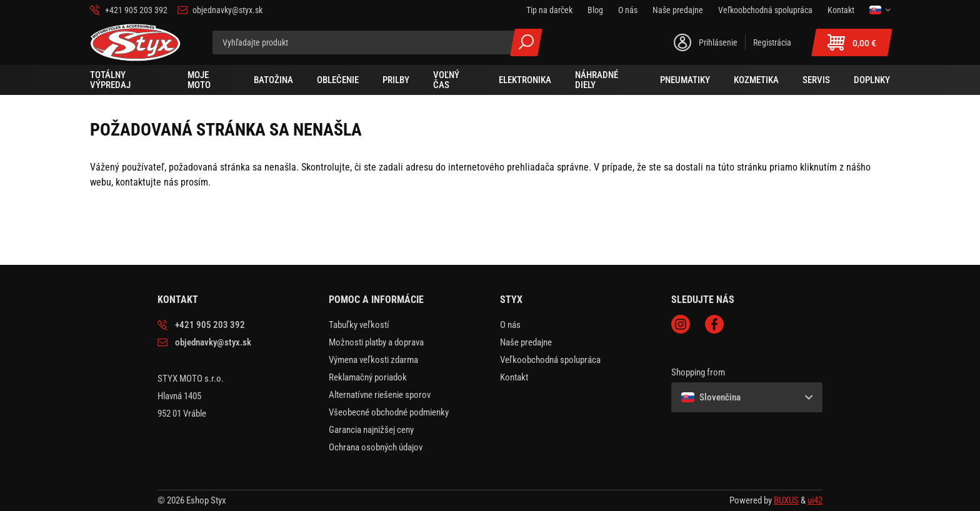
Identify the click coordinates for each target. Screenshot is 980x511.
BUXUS (786, 500)
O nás (510, 325)
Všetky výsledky (526, 42)
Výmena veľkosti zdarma (373, 360)
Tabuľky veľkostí (359, 325)
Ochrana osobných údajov (376, 447)
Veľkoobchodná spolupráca (550, 360)
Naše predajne (526, 342)
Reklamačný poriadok (368, 377)
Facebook (714, 324)
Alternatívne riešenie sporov (380, 395)
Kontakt (514, 377)
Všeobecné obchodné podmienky (389, 412)
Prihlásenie (718, 42)
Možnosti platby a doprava (376, 342)
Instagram (681, 324)
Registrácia (772, 42)
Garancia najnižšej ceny (371, 430)
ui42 (815, 500)
